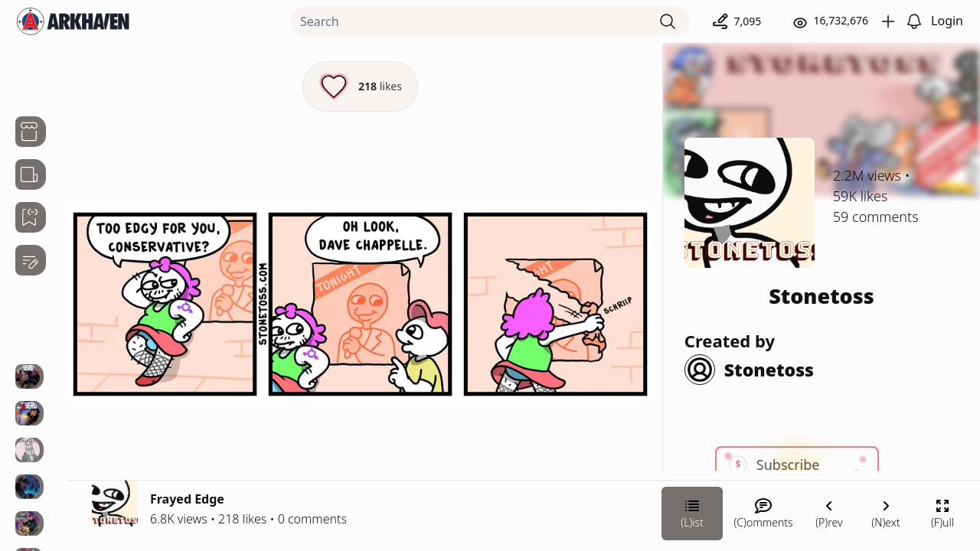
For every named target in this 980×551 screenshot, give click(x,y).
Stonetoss (822, 296)
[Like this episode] (360, 86)
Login (947, 21)
